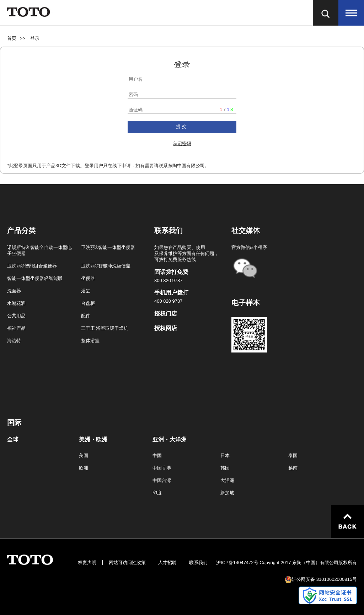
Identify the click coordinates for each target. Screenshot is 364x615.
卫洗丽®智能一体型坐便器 (108, 247)
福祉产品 (16, 328)
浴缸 (86, 291)
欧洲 (84, 468)
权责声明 (87, 563)
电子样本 (246, 303)
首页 (12, 38)
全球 (13, 440)
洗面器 (14, 291)
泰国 (293, 455)
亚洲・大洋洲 (170, 440)
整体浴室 (90, 341)
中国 (157, 455)
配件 (86, 316)
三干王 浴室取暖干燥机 (105, 328)
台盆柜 (88, 303)
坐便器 (88, 278)
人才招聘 (167, 563)
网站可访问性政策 (127, 563)
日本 (225, 455)
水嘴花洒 (16, 303)
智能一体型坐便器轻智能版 (35, 278)
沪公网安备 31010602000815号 (324, 579)
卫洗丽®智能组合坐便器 (32, 266)
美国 (84, 455)
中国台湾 (162, 480)
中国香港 (162, 468)
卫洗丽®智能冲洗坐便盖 (106, 266)
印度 (157, 493)
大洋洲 (227, 480)
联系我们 (198, 563)
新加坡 (227, 493)
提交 (182, 126)
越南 (293, 468)
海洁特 (14, 341)
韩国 (225, 468)
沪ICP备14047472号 (237, 563)
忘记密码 (182, 144)
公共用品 (16, 316)
